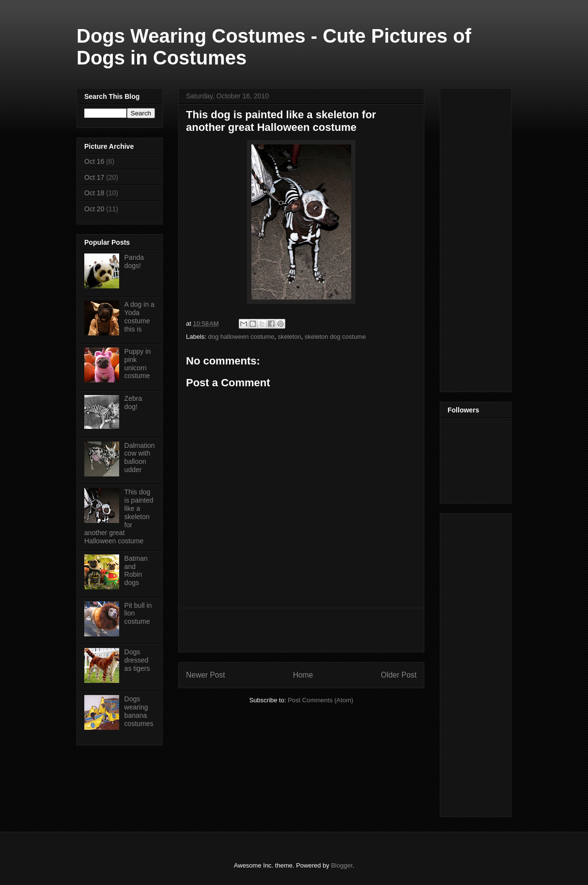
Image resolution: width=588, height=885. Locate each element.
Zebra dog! (133, 403)
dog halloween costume (241, 337)
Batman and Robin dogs (136, 570)
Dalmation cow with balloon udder (140, 458)
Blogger (341, 865)
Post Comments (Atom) (320, 700)
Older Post (399, 675)
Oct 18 (94, 193)
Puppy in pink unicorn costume (138, 363)
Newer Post (206, 675)
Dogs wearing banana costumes (139, 711)
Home (303, 675)
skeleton (289, 337)
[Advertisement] (301, 630)
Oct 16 (94, 161)
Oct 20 (94, 209)
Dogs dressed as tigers (137, 660)
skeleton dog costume (335, 337)
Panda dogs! (134, 261)
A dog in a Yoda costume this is (139, 316)
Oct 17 (94, 177)
